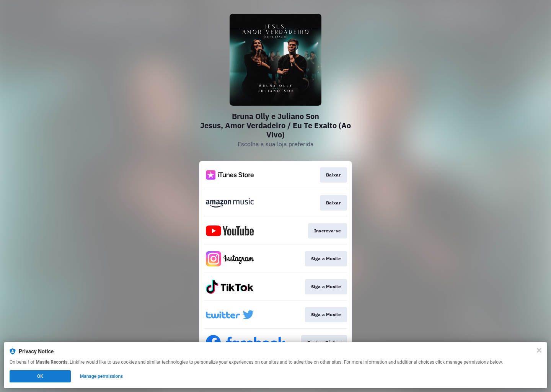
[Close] (539, 350)
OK (40, 376)
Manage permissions (102, 376)
